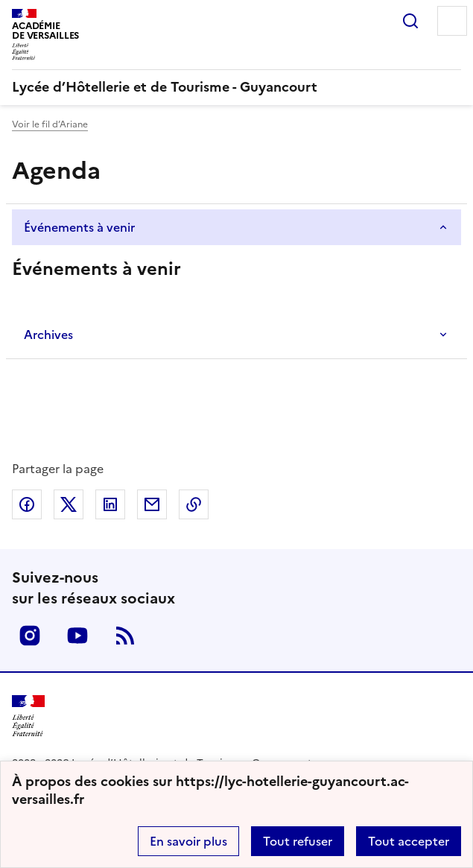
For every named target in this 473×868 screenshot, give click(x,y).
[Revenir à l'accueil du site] (28, 716)
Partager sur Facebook (27, 504)
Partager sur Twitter (69, 504)
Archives (48, 335)
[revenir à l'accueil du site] (236, 87)
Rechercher (410, 21)
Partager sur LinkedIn (110, 504)
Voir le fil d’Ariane (50, 124)
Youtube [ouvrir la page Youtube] (77, 636)
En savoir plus (188, 841)
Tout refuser (298, 841)
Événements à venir (79, 227)
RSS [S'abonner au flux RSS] (125, 636)
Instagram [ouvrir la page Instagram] (30, 636)
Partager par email (152, 504)
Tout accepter (409, 841)
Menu (452, 21)
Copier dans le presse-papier (194, 504)
